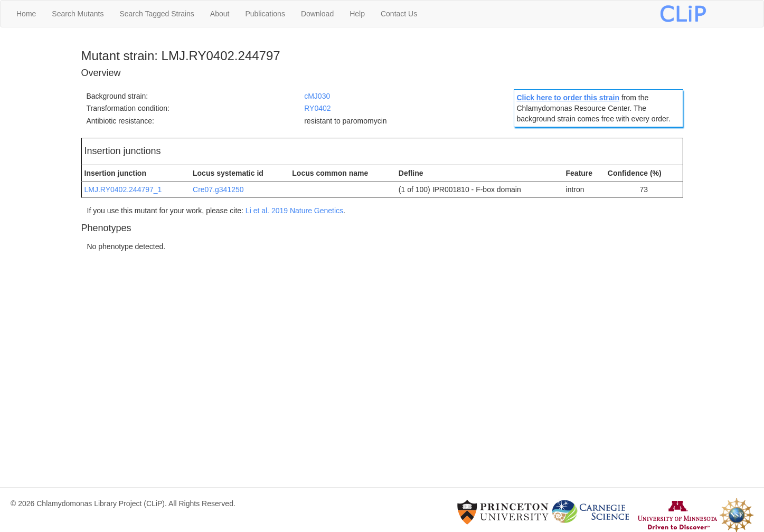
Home (26, 14)
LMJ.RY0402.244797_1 (123, 189)
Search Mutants (78, 14)
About (220, 14)
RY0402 (317, 108)
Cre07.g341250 (218, 189)
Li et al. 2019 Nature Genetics (294, 211)
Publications (265, 14)
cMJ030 (317, 96)
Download (317, 14)
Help (357, 14)
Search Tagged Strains (157, 14)
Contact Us (399, 14)
